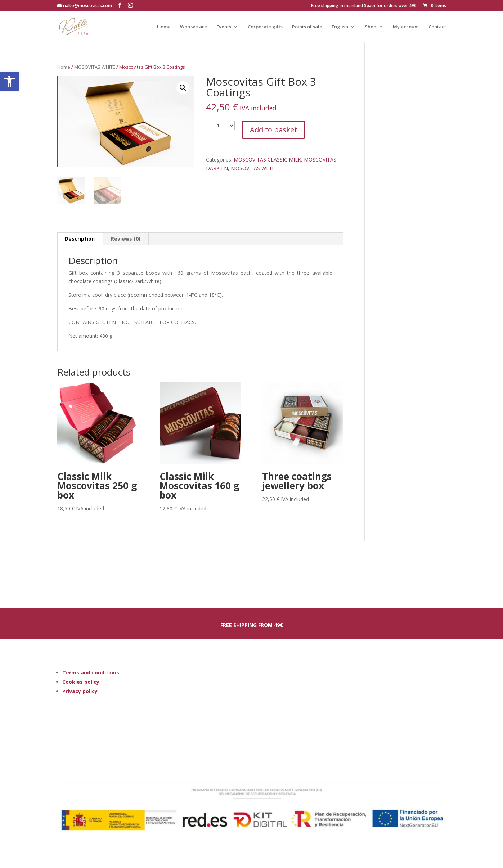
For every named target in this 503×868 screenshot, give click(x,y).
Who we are (194, 27)
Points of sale (307, 27)
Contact (437, 27)
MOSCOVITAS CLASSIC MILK (267, 160)
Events (224, 27)
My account (406, 27)
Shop (370, 27)
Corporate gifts (265, 27)
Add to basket (273, 130)
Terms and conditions (91, 672)
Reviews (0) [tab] (126, 239)
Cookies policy (81, 682)
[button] (9, 81)
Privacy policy (80, 691)
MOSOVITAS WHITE (95, 67)
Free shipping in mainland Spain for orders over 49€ (364, 6)
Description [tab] (80, 239)
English (340, 27)
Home (164, 27)
